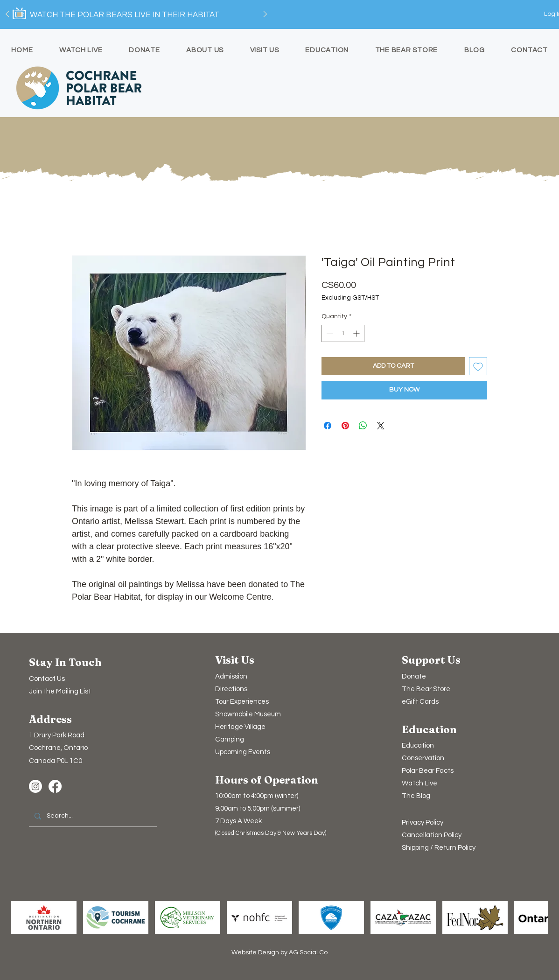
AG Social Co (308, 952)
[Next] (265, 15)
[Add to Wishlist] (478, 366)
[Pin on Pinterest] (345, 426)
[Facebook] (55, 786)
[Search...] (92, 816)
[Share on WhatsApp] (363, 426)
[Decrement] (329, 333)
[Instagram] (35, 786)
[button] (60, 691)
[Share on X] (381, 426)
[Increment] (357, 333)
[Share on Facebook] (328, 426)
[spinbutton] (343, 333)
